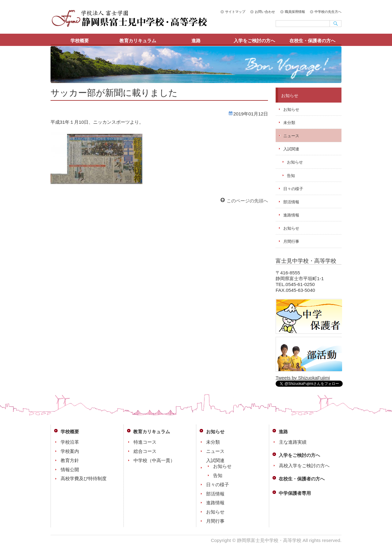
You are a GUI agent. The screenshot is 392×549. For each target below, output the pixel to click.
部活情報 (291, 202)
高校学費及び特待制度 (84, 478)
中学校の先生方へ (328, 12)
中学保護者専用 (295, 493)
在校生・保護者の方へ (312, 41)
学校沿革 (70, 442)
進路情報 (291, 215)
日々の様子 (293, 189)
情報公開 (70, 470)
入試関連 (291, 149)
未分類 (289, 123)
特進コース (145, 442)
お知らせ (291, 109)
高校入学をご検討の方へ (304, 466)
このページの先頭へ (247, 201)
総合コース (145, 451)
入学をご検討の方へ (254, 41)
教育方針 (70, 460)
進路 (196, 41)
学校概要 (80, 41)
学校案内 (70, 451)
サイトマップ (235, 12)
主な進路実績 (293, 442)
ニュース (291, 136)
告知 (291, 176)
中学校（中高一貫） (154, 460)
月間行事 (291, 241)
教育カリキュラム (138, 41)
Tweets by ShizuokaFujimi (303, 378)
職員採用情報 (295, 12)
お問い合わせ (265, 12)
